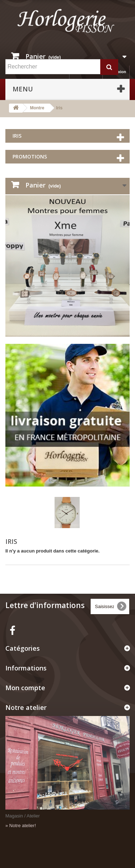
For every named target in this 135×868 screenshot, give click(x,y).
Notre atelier (26, 707)
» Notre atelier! (21, 826)
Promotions (30, 156)
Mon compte (25, 688)
